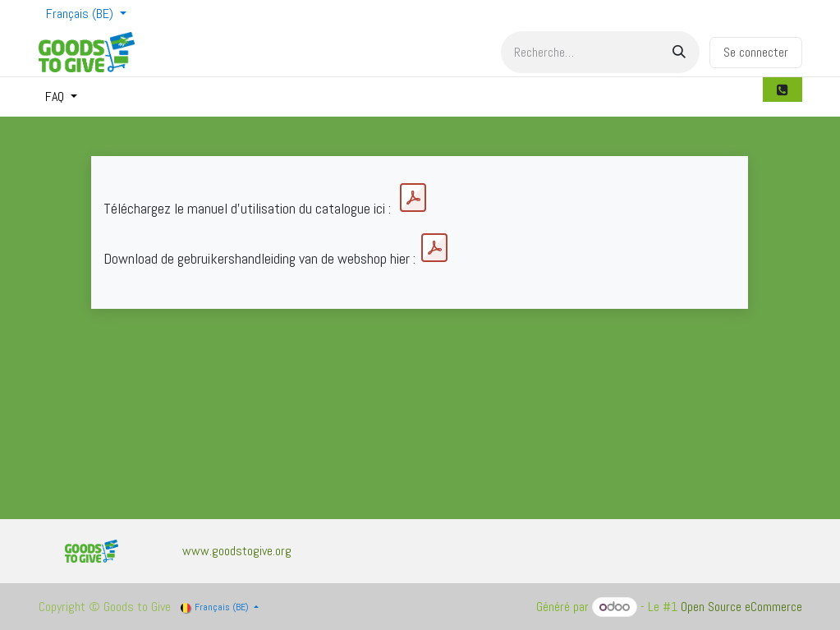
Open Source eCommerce (741, 607)
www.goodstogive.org (237, 551)
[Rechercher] (679, 52)
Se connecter (756, 52)
